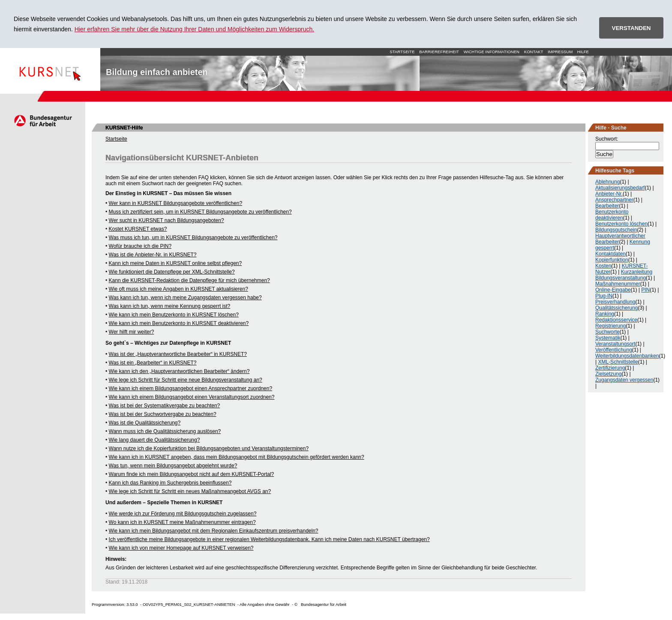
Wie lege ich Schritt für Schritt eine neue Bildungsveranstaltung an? (186, 380)
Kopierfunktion (612, 260)
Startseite (50, 69)
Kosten (603, 266)
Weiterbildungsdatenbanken (627, 356)
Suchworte (607, 332)
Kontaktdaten (610, 254)
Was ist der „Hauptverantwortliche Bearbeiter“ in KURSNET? (178, 354)
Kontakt (534, 52)
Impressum (560, 52)
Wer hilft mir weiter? (132, 332)
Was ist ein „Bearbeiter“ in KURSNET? (153, 363)
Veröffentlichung (614, 350)
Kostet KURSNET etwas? (138, 229)
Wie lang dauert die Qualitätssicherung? (154, 440)
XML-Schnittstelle (618, 362)
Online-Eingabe (613, 290)
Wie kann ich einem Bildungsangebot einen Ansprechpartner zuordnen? (191, 388)
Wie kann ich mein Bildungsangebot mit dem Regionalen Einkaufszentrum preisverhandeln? (214, 531)
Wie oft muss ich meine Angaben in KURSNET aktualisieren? (178, 289)
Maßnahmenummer (618, 284)
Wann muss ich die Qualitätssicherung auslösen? (165, 431)
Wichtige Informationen (492, 52)
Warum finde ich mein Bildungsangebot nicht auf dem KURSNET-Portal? (192, 474)
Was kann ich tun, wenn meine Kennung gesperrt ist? (170, 306)
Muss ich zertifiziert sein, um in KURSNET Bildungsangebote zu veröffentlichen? (200, 212)
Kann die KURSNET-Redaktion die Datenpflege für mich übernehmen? (189, 280)
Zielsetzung (608, 374)
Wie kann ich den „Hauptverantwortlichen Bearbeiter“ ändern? (179, 371)
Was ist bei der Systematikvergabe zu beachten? (165, 406)
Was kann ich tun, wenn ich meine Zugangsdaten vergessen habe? (185, 298)
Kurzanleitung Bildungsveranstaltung (624, 275)
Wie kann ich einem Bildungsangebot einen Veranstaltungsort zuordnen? (192, 397)
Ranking (605, 314)
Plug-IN (604, 296)
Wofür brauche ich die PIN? (140, 246)
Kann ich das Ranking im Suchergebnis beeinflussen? (170, 483)
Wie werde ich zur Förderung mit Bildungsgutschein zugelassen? (183, 514)
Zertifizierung (610, 368)
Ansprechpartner (614, 200)
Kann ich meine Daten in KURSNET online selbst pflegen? (175, 263)
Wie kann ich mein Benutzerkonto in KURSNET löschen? (174, 315)
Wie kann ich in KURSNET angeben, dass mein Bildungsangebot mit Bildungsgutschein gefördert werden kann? (237, 457)
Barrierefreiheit (439, 52)
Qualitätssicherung (616, 308)
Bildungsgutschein (616, 230)
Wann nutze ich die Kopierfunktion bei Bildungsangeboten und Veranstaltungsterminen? (209, 448)
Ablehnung (607, 182)
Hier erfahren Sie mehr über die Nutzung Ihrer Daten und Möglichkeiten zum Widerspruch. (195, 29)
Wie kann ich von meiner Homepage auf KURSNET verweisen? (181, 548)
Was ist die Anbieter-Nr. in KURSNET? (153, 255)
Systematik (608, 338)
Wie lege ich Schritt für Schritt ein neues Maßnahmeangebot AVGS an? (190, 491)
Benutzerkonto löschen (621, 224)
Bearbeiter (607, 206)
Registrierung (610, 326)
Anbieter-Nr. (609, 194)
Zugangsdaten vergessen (624, 380)
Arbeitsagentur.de (43, 120)
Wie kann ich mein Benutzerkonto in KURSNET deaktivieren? (179, 323)
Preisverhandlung (615, 302)
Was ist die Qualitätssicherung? (145, 423)
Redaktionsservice (616, 320)
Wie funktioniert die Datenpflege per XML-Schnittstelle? (172, 272)
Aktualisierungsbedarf (620, 188)
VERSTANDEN (631, 28)
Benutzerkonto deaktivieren (612, 215)
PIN (645, 290)
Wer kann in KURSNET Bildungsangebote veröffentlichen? (176, 203)
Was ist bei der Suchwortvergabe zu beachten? (163, 414)
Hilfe (583, 52)
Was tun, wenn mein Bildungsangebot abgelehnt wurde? (173, 466)
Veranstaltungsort (615, 344)
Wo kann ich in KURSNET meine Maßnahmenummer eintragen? (182, 522)
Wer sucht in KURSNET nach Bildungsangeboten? (166, 220)
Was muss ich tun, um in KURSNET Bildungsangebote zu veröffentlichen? (193, 238)
